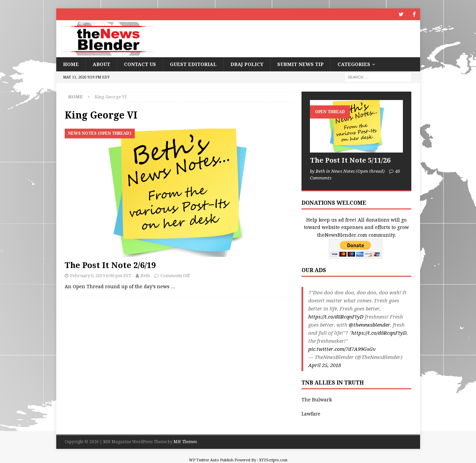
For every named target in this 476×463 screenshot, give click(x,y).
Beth (145, 276)
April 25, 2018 (325, 365)
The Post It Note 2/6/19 (110, 265)
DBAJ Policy (247, 64)
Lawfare (311, 414)
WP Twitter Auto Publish (211, 460)
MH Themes (185, 442)
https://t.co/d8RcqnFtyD (336, 317)
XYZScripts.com (273, 460)
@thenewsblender (369, 325)
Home (71, 64)
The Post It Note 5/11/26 (350, 160)
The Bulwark (317, 400)
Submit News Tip (300, 64)
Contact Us (140, 64)
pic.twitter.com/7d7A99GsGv (342, 349)
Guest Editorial (193, 64)
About (101, 64)
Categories (354, 64)
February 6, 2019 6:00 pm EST (101, 276)
